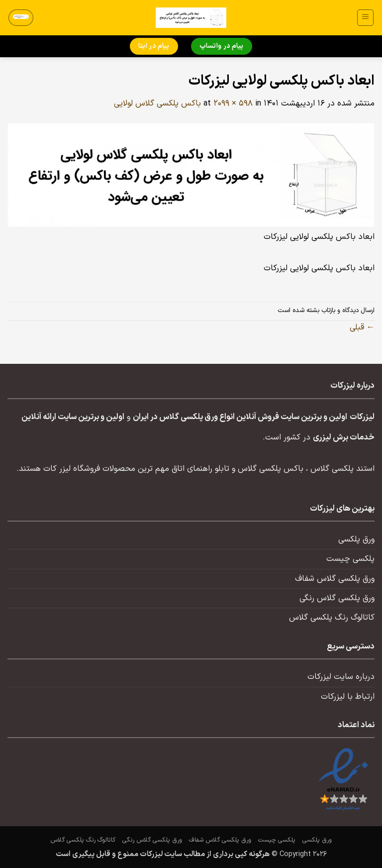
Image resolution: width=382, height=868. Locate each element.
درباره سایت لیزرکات (341, 677)
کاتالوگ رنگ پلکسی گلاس (332, 618)
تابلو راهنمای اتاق (200, 469)
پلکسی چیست (350, 559)
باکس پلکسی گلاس (271, 469)
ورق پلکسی (356, 540)
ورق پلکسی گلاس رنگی (337, 598)
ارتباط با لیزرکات (348, 697)
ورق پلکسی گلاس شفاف (335, 579)
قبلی (362, 327)
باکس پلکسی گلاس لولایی (157, 104)
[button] (365, 18)
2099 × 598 (233, 104)
